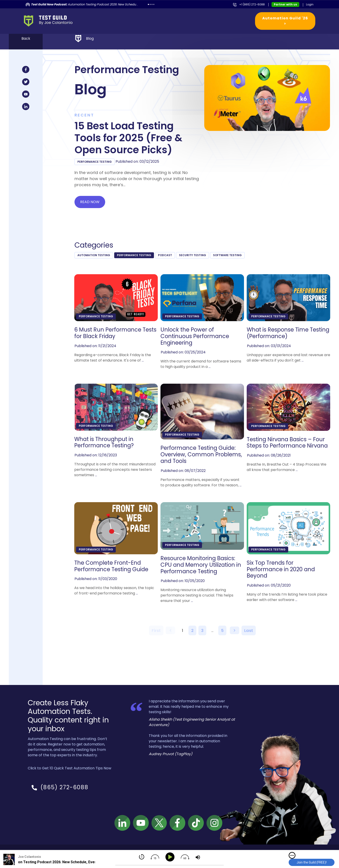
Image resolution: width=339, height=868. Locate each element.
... (143, 360)
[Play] (171, 857)
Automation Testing (94, 255)
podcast (165, 255)
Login (310, 4)
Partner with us (285, 4)
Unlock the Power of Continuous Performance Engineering (195, 336)
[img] (292, 855)
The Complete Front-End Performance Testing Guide (111, 566)
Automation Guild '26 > (285, 21)
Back (26, 38)
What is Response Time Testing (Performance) (288, 333)
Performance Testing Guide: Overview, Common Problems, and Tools (201, 455)
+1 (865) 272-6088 (252, 4)
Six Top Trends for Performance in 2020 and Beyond (281, 569)
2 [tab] (150, 4)
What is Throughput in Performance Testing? (104, 443)
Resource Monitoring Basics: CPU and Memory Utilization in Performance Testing (201, 565)
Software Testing (227, 255)
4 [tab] (154, 4)
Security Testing (193, 255)
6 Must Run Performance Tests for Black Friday (115, 333)
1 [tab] (148, 4)
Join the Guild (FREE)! (312, 862)
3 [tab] (152, 4)
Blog (90, 38)
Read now (90, 202)
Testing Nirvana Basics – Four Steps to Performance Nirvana (287, 443)
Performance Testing (95, 162)
